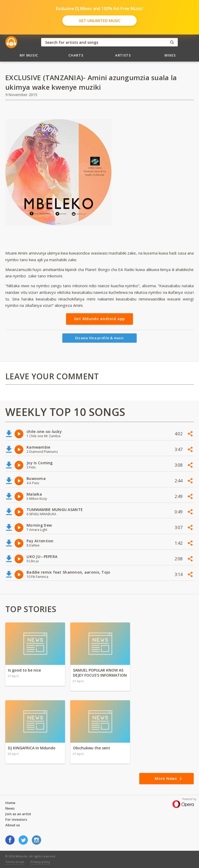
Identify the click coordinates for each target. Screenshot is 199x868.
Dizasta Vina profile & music (99, 338)
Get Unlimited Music (100, 21)
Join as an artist (18, 814)
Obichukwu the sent (92, 748)
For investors (16, 819)
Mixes (170, 55)
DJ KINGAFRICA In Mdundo (32, 748)
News (10, 808)
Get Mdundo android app (99, 319)
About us (13, 825)
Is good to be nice (24, 670)
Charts (76, 55)
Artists (123, 55)
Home (10, 803)
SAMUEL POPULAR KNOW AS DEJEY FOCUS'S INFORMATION (100, 673)
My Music (29, 55)
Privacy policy (40, 862)
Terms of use (15, 862)
